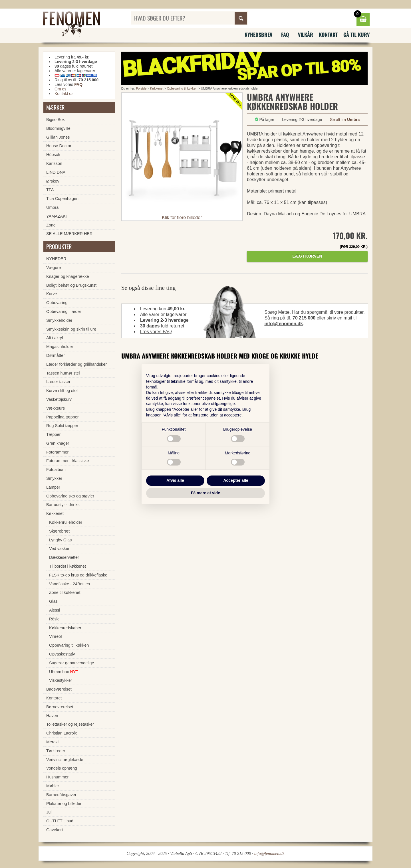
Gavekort (55, 830)
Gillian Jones (58, 137)
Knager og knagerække (68, 276)
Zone (51, 225)
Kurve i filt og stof (62, 391)
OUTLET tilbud (60, 821)
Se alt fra (345, 120)
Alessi (55, 610)
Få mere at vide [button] (205, 493)
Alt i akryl (55, 338)
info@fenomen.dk (284, 324)
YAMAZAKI (57, 216)
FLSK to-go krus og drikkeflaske (78, 575)
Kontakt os (64, 94)
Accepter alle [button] (236, 480)
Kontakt (328, 35)
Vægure (54, 268)
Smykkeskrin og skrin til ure (71, 329)
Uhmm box (64, 672)
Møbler (53, 786)
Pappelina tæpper (63, 417)
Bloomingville (58, 128)
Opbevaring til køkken (182, 88)
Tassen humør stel (63, 373)
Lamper (53, 487)
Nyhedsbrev (258, 35)
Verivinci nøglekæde (65, 760)
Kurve (52, 294)
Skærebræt (59, 531)
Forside (141, 88)
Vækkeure (56, 408)
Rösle (54, 619)
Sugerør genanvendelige (72, 663)
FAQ (285, 35)
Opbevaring (57, 303)
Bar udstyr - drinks (63, 505)
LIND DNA (56, 172)
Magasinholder (60, 347)
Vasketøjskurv (59, 399)
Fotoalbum (56, 470)
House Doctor (59, 146)
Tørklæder (56, 751)
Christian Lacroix (62, 733)
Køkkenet (157, 88)
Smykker (54, 478)
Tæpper (53, 434)
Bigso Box (56, 120)
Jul (49, 812)
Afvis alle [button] (175, 480)
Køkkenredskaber (65, 628)
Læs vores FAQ (156, 332)
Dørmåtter (56, 355)
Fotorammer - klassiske (68, 461)
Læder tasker (58, 382)
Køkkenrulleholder (66, 522)
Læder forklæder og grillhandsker (76, 364)
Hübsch (53, 155)
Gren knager (58, 443)
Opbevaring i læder (64, 311)
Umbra (52, 207)
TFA (50, 190)
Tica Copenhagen (62, 199)
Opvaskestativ (62, 654)
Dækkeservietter (64, 557)
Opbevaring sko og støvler (70, 496)
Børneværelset (60, 707)
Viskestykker (61, 680)
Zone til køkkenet (65, 592)
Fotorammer (57, 452)
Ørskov (53, 181)
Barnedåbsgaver (61, 795)
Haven (52, 716)
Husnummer (57, 777)
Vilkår (306, 35)
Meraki (52, 742)
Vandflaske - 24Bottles (69, 584)
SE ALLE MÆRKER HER (69, 234)
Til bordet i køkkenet (68, 566)
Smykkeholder (59, 320)
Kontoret (54, 698)
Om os (60, 89)
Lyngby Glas (60, 540)
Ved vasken (60, 549)
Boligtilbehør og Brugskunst (71, 285)
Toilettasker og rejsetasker (70, 724)
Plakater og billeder (64, 804)
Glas (53, 601)
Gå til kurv (356, 35)
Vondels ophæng (62, 768)
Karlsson (54, 163)
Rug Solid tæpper (62, 426)
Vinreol (56, 636)
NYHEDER (56, 259)
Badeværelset (59, 689)
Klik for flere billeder (182, 217)
